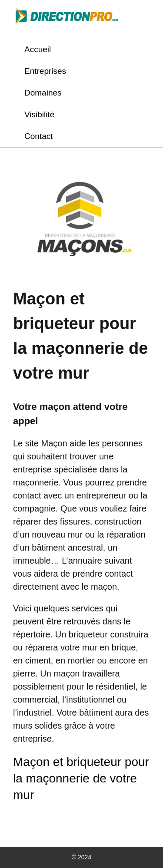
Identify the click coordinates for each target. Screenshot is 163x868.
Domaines (43, 93)
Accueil (38, 49)
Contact (38, 136)
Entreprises (45, 71)
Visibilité (39, 114)
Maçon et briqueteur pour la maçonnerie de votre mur (81, 778)
